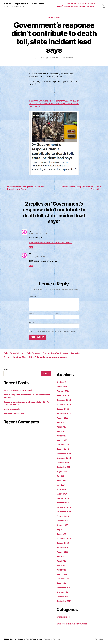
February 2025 (63, 445)
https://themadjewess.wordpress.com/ (71, 6)
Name (31, 314)
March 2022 (62, 574)
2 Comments (68, 58)
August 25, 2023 (54, 58)
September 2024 (64, 467)
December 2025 (64, 400)
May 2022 (61, 565)
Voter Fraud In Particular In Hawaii (18, 390)
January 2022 (63, 583)
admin (42, 58)
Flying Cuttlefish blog (14, 353)
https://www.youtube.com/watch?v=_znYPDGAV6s (50, 243)
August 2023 (62, 525)
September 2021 (64, 601)
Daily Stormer (33, 353)
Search (6, 370)
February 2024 (63, 498)
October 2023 (63, 516)
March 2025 (62, 440)
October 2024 (63, 463)
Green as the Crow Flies (15, 357)
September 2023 (64, 521)
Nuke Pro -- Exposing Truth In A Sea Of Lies (24, 3)
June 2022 (61, 561)
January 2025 (63, 449)
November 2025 (64, 405)
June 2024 (61, 481)
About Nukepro (71, 4)
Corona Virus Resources (87, 4)
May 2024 (61, 485)
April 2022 (61, 570)
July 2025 (61, 422)
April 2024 (61, 489)
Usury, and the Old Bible (14, 414)
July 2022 (61, 556)
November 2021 (64, 592)
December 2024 (64, 454)
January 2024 (63, 503)
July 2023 (61, 530)
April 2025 (61, 436)
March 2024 (62, 494)
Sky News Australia (12, 409)
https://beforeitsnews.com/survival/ (72, 624)
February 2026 (63, 391)
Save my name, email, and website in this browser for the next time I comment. (53, 331)
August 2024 (62, 472)
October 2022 (63, 543)
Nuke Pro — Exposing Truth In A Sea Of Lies (26, 639)
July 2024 (61, 476)
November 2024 (64, 458)
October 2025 (63, 409)
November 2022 (64, 539)
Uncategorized (54, 17)
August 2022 (62, 552)
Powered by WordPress (52, 639)
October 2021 (63, 597)
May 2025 (61, 431)
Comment (32, 297)
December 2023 (64, 507)
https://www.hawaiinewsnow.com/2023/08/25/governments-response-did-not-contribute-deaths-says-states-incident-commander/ (54, 104)
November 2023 (64, 512)
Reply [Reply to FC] (31, 247)
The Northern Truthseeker (55, 353)
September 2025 (64, 413)
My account (91, 6)
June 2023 (61, 534)
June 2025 (61, 427)
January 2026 (63, 396)
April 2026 (61, 382)
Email (57, 314)
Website (31, 322)
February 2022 (63, 579)
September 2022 (64, 547)
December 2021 (64, 588)
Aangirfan (76, 353)
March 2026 (62, 387)
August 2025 (62, 418)
